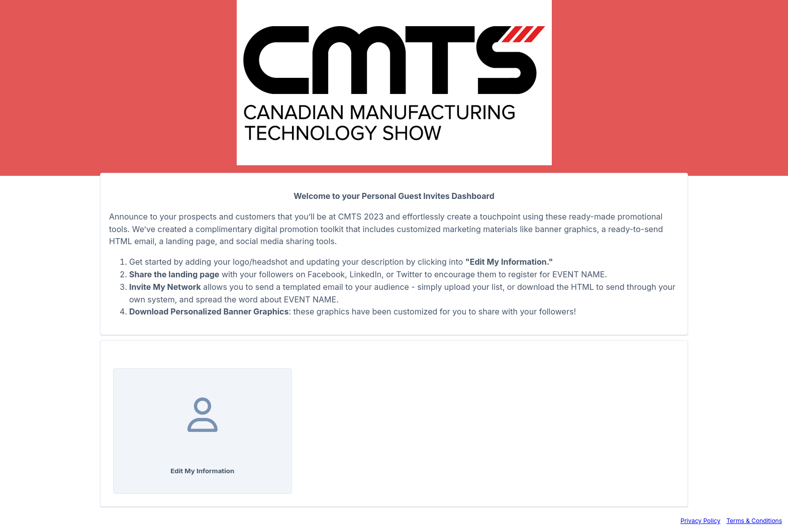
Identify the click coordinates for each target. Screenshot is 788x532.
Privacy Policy (700, 521)
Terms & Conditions (754, 521)
